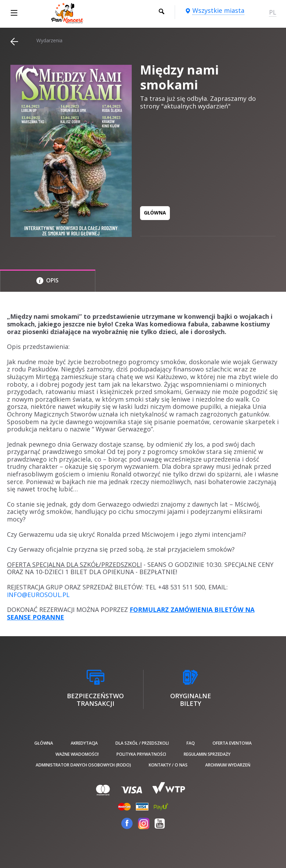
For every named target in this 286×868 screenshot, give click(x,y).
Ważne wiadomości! (77, 754)
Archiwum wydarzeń (228, 765)
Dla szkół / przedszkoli (142, 743)
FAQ (191, 743)
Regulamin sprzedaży (207, 754)
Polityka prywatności (141, 754)
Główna (44, 743)
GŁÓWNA (155, 213)
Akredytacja (84, 743)
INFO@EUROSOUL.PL (38, 595)
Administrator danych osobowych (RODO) (83, 765)
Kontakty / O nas (168, 765)
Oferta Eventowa (232, 743)
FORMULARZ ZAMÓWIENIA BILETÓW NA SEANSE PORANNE (131, 613)
